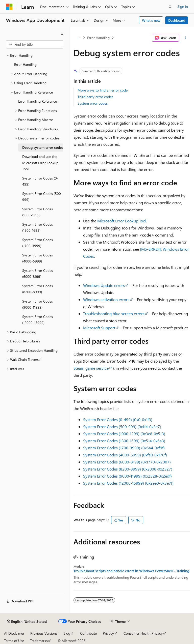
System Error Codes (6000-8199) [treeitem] (38, 274)
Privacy (108, 633)
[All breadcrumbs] (78, 38)
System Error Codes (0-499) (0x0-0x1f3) (118, 419)
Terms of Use (14, 641)
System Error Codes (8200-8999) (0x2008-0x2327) (128, 469)
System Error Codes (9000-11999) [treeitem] (38, 304)
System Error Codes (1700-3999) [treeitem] (38, 243)
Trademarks (39, 641)
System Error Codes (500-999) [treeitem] (42, 197)
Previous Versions (44, 633)
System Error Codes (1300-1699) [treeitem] (38, 227)
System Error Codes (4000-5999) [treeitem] (38, 258)
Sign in (183, 6)
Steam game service (91, 368)
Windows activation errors (106, 299)
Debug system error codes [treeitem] (43, 147)
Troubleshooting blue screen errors (114, 314)
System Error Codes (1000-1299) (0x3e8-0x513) (124, 434)
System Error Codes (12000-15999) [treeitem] (38, 320)
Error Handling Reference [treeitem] (38, 101)
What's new (151, 20)
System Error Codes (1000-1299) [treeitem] (38, 212)
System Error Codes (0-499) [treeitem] (40, 181)
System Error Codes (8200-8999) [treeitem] (38, 289)
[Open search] (170, 7)
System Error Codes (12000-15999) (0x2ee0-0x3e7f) (128, 483)
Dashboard (177, 20)
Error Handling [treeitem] (25, 64)
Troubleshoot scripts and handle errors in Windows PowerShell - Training (131, 571)
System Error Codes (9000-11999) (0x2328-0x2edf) (127, 476)
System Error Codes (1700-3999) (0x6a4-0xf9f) (124, 448)
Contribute (88, 633)
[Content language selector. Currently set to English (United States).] (27, 622)
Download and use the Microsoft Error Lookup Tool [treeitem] (40, 163)
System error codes (93, 103)
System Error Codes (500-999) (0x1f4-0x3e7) (122, 427)
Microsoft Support (99, 328)
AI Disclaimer (14, 633)
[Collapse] (62, 34)
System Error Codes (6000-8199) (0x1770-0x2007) (127, 462)
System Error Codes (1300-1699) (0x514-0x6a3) (124, 441)
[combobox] (35, 44)
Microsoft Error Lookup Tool (122, 221)
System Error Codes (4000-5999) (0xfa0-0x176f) (125, 455)
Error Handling (98, 38)
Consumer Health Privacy (143, 633)
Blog (67, 633)
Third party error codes (95, 97)
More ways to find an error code (103, 90)
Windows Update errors (104, 285)
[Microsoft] (9, 7)
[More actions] (186, 38)
